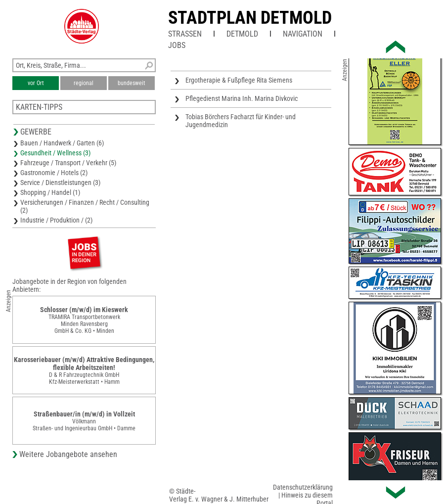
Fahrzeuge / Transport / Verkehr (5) (68, 163)
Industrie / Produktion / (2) (56, 220)
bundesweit (132, 83)
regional (84, 83)
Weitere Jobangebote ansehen (68, 454)
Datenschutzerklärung (303, 487)
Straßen (185, 34)
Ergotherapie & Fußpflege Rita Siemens (239, 80)
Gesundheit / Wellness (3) (55, 153)
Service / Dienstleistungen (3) (60, 183)
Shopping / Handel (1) (50, 192)
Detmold (242, 34)
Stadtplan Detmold (250, 18)
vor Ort (36, 83)
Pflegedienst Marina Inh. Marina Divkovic (242, 98)
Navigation (303, 34)
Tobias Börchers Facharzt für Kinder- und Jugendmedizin (241, 121)
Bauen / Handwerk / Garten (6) (62, 143)
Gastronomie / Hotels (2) (54, 173)
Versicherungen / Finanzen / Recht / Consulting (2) (85, 206)
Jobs (177, 45)
